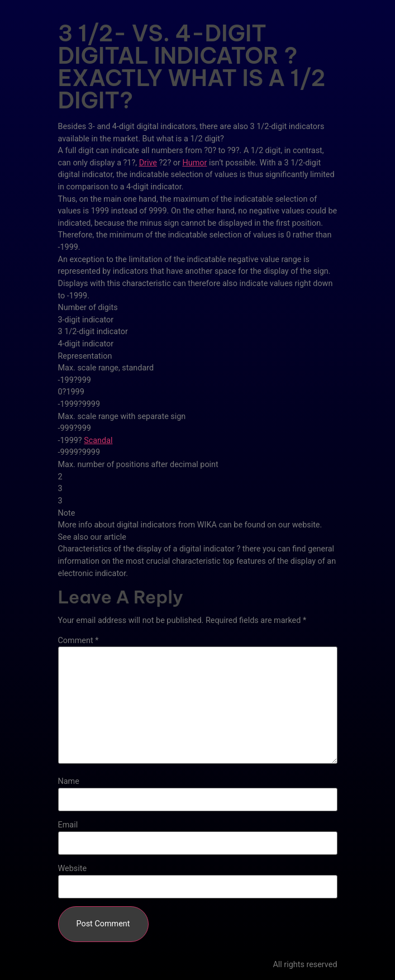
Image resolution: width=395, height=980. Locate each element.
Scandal (98, 441)
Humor (194, 163)
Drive (148, 163)
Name (69, 782)
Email (68, 825)
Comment (78, 641)
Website (73, 869)
